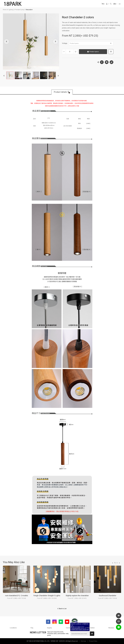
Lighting (11, 10)
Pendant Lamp (20, 10)
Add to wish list (111, 52)
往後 (119, 563)
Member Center (107, 4)
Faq (32, 628)
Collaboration (90, 628)
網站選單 (120, 4)
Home (5, 10)
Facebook (102, 62)
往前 (113, 563)
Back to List (63, 609)
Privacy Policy (93, 641)
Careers (69, 628)
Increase (76, 52)
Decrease (64, 52)
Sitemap (83, 641)
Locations (13, 628)
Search (111, 4)
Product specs (91, 43)
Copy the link (112, 62)
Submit (92, 634)
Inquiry (49, 628)
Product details (60, 92)
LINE (107, 62)
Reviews (111, 628)
